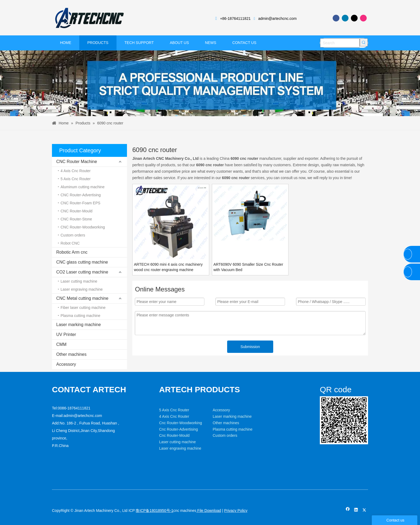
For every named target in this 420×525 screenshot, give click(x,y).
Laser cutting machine (79, 281)
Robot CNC (70, 243)
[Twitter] (354, 18)
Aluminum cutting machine (82, 187)
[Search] (340, 43)
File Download (209, 511)
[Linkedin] (345, 18)
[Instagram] (363, 18)
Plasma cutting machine (80, 316)
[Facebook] (336, 18)
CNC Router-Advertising (81, 195)
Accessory (66, 364)
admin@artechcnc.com (277, 19)
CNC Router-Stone (76, 219)
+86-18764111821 (235, 19)
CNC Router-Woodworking (83, 227)
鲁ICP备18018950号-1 (155, 511)
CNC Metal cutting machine (82, 298)
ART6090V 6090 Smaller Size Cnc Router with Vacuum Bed (248, 267)
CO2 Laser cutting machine (82, 272)
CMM (61, 344)
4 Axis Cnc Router (76, 171)
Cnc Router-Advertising (179, 429)
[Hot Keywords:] (364, 42)
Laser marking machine (78, 325)
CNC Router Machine (77, 162)
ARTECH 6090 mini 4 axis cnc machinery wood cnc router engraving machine (168, 267)
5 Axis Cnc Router (76, 179)
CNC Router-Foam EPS (80, 203)
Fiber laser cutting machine (83, 308)
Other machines (71, 354)
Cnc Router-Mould (174, 435)
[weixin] (324, 401)
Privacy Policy (236, 511)
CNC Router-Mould (76, 211)
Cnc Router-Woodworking (181, 423)
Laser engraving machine (82, 289)
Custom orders (73, 235)
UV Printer (66, 334)
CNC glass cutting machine (82, 262)
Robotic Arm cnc (72, 252)
